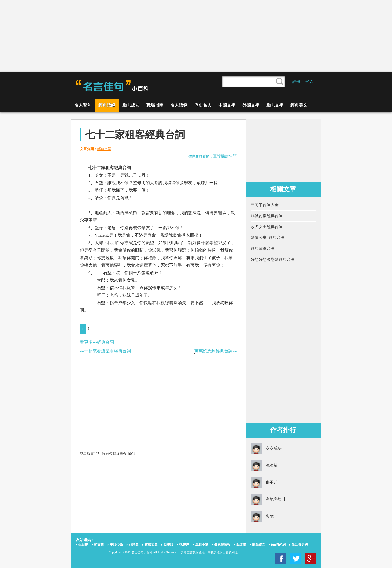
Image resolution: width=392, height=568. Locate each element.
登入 (309, 82)
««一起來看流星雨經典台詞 (105, 351)
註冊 (296, 82)
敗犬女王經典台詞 (267, 227)
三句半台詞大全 (265, 205)
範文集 (99, 545)
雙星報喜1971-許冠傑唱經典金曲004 (108, 454)
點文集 (241, 545)
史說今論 (116, 545)
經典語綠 (107, 105)
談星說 (169, 545)
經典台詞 (104, 149)
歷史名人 (203, 105)
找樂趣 (184, 545)
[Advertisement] (196, 36)
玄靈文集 (151, 545)
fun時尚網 (278, 545)
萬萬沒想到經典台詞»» (216, 351)
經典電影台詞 (263, 249)
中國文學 (227, 105)
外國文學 (251, 105)
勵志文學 (275, 105)
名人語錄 (179, 105)
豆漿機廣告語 (225, 156)
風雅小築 (202, 545)
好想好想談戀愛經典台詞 (273, 260)
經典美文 (299, 105)
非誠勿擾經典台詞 (267, 216)
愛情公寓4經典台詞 (268, 238)
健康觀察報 (222, 545)
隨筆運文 (259, 545)
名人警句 (83, 105)
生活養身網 (300, 545)
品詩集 (134, 545)
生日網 (83, 545)
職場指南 (155, 105)
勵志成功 (131, 105)
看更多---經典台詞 (97, 342)
